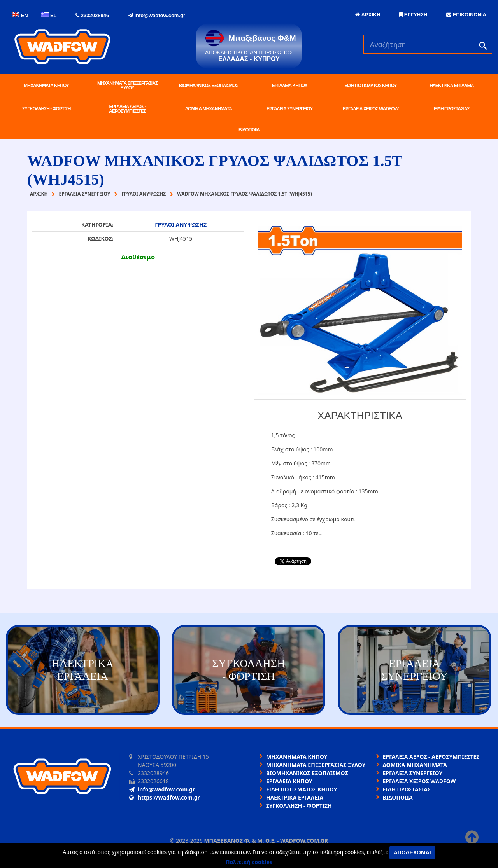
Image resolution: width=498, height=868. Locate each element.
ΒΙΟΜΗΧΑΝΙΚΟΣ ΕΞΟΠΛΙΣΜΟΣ (209, 86)
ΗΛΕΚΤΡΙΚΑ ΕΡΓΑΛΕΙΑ (452, 86)
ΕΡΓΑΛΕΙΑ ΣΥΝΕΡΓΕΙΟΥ (289, 109)
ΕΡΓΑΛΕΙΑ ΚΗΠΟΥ (290, 86)
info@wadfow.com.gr (157, 15)
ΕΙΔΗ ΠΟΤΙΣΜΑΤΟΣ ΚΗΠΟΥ (370, 86)
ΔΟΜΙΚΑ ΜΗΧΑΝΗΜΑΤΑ (209, 109)
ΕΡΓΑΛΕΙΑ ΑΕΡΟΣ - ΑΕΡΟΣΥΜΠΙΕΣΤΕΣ (127, 109)
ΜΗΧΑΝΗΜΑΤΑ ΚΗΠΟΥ (46, 86)
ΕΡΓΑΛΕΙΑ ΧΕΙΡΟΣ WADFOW (371, 109)
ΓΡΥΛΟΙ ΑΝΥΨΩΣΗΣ (181, 224)
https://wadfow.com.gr (165, 797)
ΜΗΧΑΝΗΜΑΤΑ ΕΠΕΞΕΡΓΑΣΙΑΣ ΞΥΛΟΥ (127, 86)
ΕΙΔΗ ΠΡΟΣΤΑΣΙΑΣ (452, 109)
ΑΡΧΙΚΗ (368, 15)
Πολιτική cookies (249, 862)
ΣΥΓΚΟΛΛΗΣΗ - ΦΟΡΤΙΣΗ (46, 109)
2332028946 (92, 15)
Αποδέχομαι (412, 852)
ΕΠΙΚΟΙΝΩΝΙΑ (466, 15)
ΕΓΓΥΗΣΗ (413, 15)
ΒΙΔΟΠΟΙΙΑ (249, 130)
